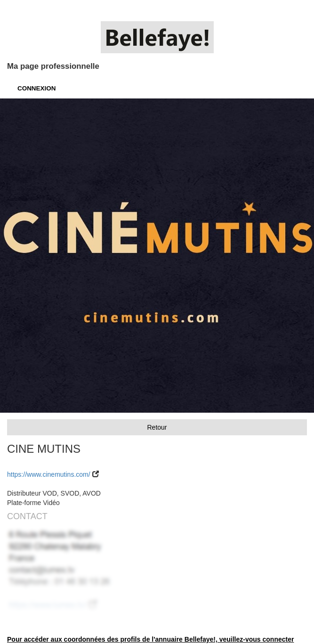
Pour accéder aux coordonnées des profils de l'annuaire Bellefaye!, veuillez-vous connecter (150, 639)
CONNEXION (36, 88)
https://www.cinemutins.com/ (49, 474)
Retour (157, 427)
